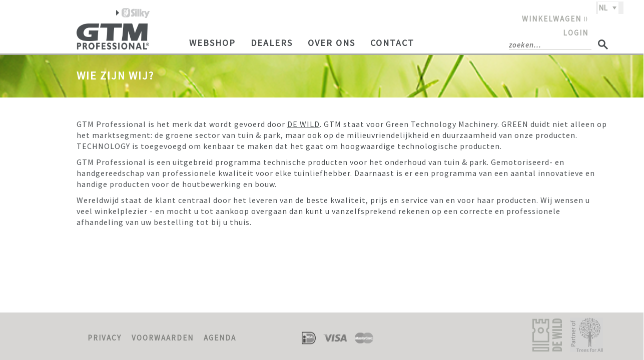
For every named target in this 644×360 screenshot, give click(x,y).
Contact (392, 43)
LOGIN (576, 33)
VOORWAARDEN (163, 338)
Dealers (272, 43)
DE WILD (303, 124)
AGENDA (220, 338)
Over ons (332, 43)
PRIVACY (105, 338)
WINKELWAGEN (555, 19)
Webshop (212, 43)
